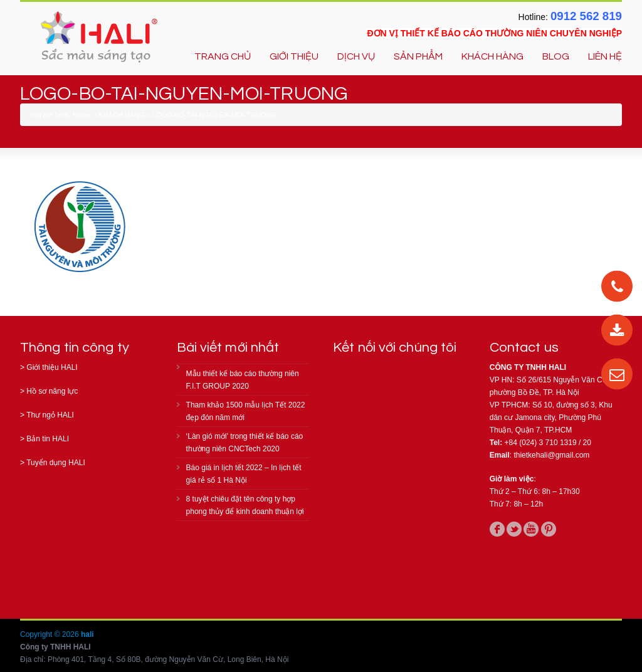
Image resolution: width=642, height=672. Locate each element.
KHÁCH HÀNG (492, 56)
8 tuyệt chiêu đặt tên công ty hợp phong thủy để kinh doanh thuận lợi (245, 505)
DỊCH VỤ (356, 56)
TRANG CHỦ (223, 56)
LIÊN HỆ (605, 56)
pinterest (549, 529)
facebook (497, 529)
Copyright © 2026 (50, 634)
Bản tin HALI (48, 439)
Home (82, 115)
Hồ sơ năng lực (52, 391)
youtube (531, 529)
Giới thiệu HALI (52, 367)
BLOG (556, 56)
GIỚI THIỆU (294, 56)
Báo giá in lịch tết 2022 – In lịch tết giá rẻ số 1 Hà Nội (244, 474)
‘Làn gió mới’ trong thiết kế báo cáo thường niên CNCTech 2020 (245, 443)
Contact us (524, 348)
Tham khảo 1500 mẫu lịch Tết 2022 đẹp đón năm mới (246, 411)
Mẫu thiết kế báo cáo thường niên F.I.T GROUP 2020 (243, 380)
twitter (514, 529)
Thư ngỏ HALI (50, 415)
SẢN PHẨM (418, 56)
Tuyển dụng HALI (56, 463)
